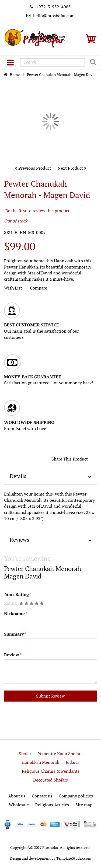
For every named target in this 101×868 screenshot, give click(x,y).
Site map (84, 805)
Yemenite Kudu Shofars (60, 754)
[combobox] (53, 62)
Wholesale (19, 805)
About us (17, 796)
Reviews (20, 540)
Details (18, 476)
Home (15, 75)
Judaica (73, 763)
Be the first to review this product (37, 211)
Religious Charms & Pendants (51, 771)
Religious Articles (52, 805)
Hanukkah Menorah (40, 763)
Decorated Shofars (50, 780)
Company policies (76, 796)
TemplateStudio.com (74, 858)
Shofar (25, 754)
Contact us (42, 796)
